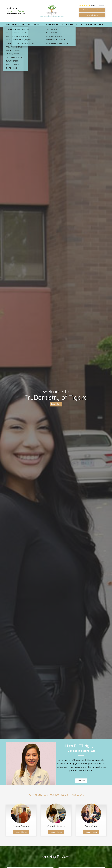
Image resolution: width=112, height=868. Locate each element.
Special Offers (68, 24)
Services (25, 24)
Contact (103, 24)
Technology (38, 24)
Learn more (81, 781)
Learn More (56, 404)
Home (8, 24)
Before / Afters (52, 24)
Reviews (80, 24)
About (15, 24)
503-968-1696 (16, 11)
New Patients (91, 24)
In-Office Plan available (16, 14)
